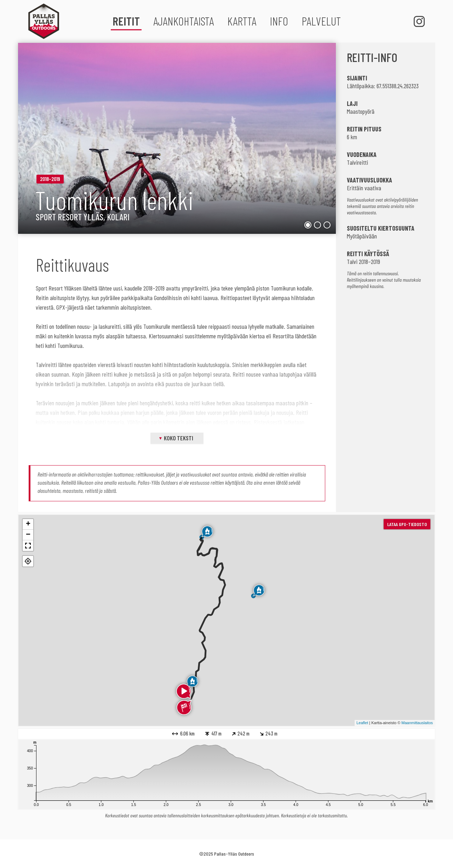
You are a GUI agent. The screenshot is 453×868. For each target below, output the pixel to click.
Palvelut (321, 21)
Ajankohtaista (184, 21)
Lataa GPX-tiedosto (407, 524)
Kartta (242, 21)
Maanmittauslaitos (417, 723)
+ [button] (28, 524)
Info (279, 21)
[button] (28, 561)
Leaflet (362, 723)
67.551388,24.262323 (398, 86)
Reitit (126, 21)
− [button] (28, 535)
